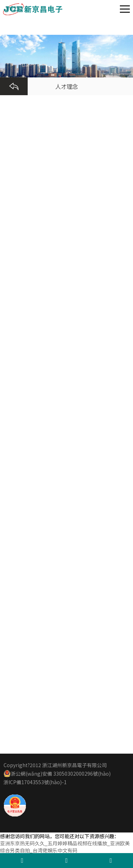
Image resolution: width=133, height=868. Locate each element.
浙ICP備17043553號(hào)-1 (35, 782)
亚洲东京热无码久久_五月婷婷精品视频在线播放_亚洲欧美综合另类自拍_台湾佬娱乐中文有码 (65, 847)
